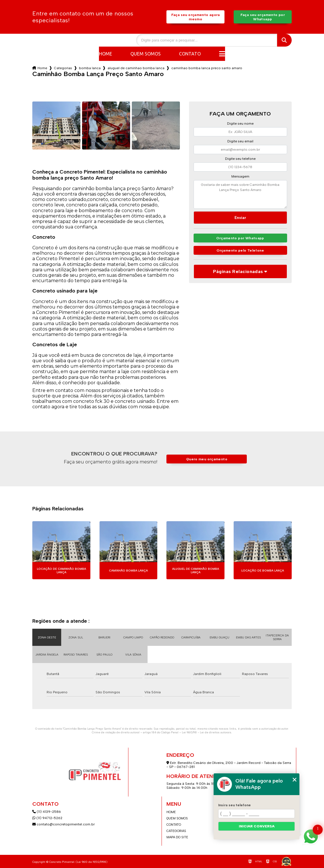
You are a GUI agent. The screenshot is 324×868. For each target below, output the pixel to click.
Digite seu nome (240, 124)
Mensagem (240, 176)
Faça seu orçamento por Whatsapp (263, 17)
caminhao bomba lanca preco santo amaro (207, 68)
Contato (190, 54)
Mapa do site (177, 837)
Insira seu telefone (234, 805)
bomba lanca (90, 68)
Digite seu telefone (240, 159)
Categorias (63, 68)
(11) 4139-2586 (47, 812)
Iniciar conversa (257, 826)
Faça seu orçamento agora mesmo (196, 17)
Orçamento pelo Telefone (240, 251)
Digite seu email (240, 141)
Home (106, 54)
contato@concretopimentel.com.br (64, 824)
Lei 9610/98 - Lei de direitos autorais (207, 732)
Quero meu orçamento (207, 459)
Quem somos (146, 54)
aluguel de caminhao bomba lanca (136, 68)
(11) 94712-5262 (47, 818)
